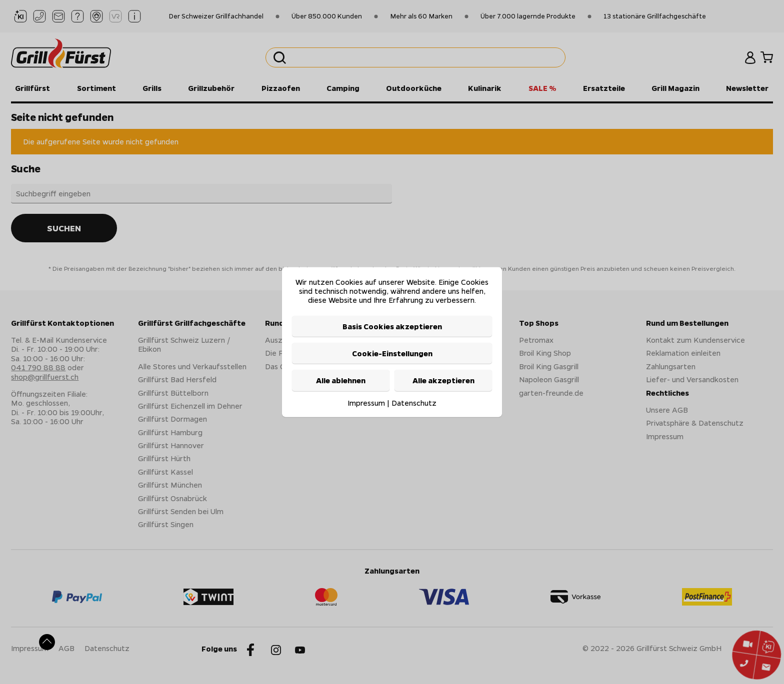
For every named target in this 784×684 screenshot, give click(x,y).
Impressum (366, 402)
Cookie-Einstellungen (392, 353)
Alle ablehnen (341, 380)
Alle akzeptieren (443, 380)
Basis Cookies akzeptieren (392, 326)
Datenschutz (414, 402)
